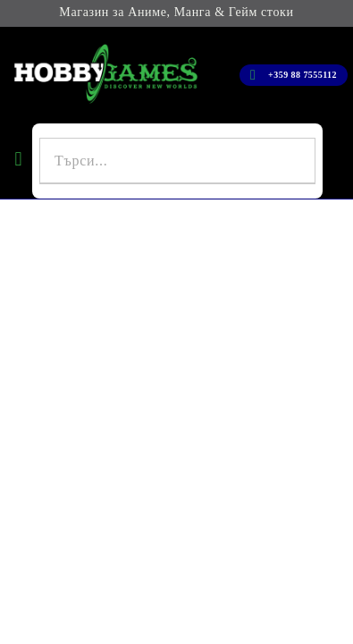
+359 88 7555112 (303, 75)
